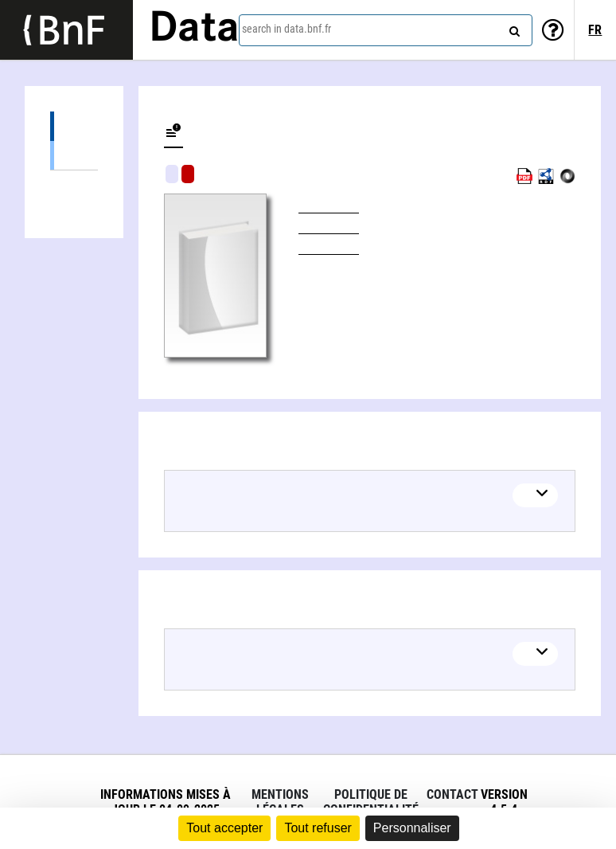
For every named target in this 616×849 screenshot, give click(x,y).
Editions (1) (74, 126)
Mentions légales (280, 802)
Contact (452, 794)
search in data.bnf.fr (287, 29)
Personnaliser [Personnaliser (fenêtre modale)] (412, 828)
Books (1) (74, 155)
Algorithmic (188, 174)
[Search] (513, 28)
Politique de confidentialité (371, 802)
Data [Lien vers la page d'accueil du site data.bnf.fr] (194, 29)
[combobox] (386, 30)
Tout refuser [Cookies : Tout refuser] (318, 828)
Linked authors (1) (74, 185)
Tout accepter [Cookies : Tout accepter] (224, 828)
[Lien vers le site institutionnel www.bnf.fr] (66, 30)
